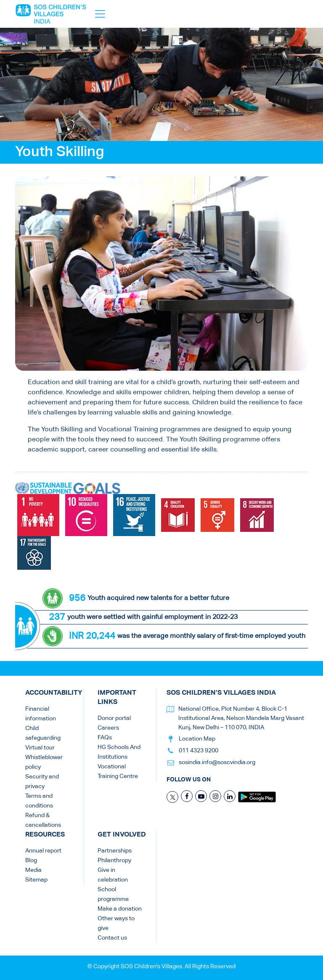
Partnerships (115, 851)
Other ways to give (116, 923)
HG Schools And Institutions (119, 752)
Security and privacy (42, 782)
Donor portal (114, 718)
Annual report (43, 851)
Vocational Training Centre (118, 772)
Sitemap (36, 880)
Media (33, 870)
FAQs (105, 738)
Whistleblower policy (44, 762)
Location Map (197, 739)
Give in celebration (113, 875)
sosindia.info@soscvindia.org (217, 762)
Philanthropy (114, 860)
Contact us (112, 938)
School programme (113, 894)
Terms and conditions (39, 801)
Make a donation (120, 909)
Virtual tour (40, 748)
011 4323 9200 (199, 751)
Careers (108, 728)
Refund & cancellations (43, 820)
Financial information (41, 714)
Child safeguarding (43, 733)
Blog (31, 860)
